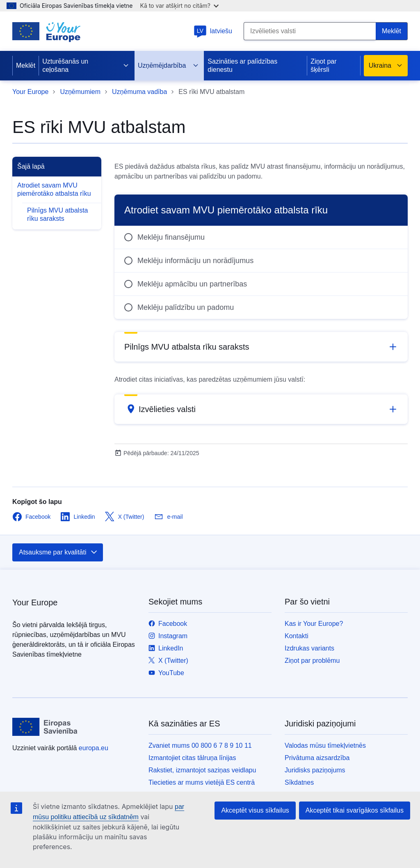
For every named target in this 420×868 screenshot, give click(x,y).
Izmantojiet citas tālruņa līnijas (192, 758)
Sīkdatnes (299, 782)
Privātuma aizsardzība (317, 758)
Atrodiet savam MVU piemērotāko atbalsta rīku (54, 189)
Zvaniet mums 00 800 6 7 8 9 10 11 (200, 745)
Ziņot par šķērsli (323, 65)
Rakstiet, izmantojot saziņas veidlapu (202, 770)
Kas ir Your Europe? (314, 624)
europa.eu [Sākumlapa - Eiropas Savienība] (94, 748)
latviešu (213, 31)
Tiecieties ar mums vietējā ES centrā (202, 782)
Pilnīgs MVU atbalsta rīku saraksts (58, 214)
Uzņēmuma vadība (139, 92)
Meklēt (26, 65)
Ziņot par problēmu (312, 661)
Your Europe (30, 92)
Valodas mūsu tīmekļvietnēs (325, 745)
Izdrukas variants (309, 648)
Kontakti (297, 636)
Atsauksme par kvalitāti (58, 552)
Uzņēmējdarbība (168, 66)
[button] (261, 347)
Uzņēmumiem (80, 92)
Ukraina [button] (386, 66)
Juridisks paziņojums (315, 770)
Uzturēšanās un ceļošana (86, 65)
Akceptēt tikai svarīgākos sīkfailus (355, 810)
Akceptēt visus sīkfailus (255, 810)
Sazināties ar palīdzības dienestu (242, 65)
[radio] (261, 237)
